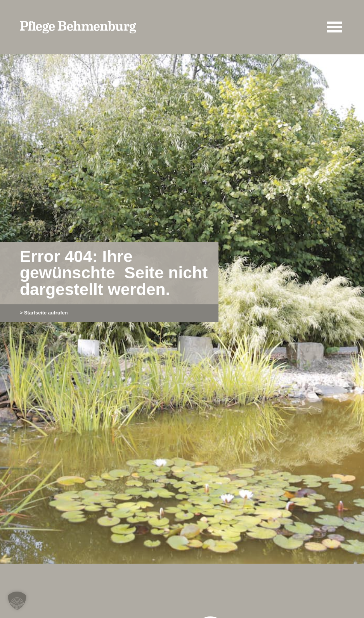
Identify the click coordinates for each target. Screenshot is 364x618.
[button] (17, 601)
